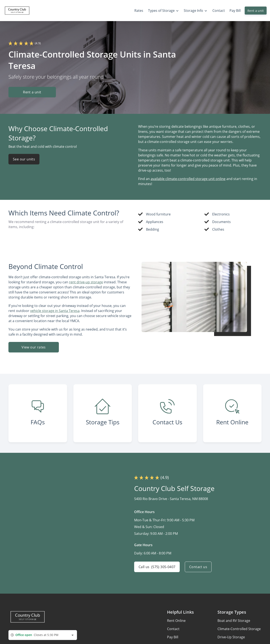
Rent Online (176, 621)
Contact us (198, 567)
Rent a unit (256, 11)
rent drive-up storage (86, 282)
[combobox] (43, 635)
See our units (24, 159)
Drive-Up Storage (231, 637)
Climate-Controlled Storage (239, 629)
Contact (173, 629)
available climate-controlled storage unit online (188, 179)
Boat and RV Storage (234, 621)
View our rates (34, 347)
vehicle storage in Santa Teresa (55, 311)
